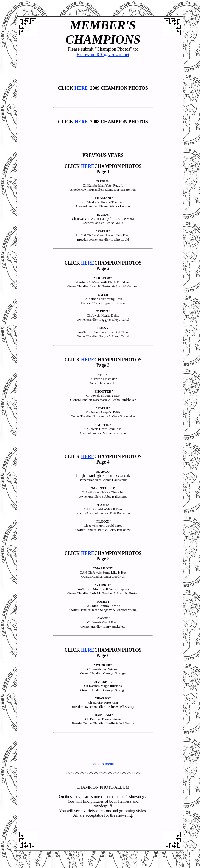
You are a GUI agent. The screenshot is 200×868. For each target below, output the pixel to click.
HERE (81, 88)
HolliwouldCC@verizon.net (103, 55)
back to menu (103, 764)
